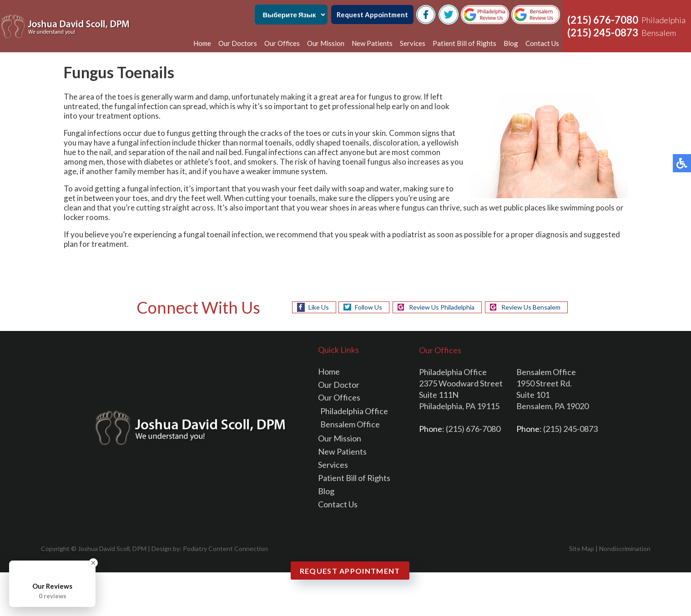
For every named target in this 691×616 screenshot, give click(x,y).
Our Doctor (339, 385)
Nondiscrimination (625, 548)
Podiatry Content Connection (225, 548)
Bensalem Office (350, 424)
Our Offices (282, 43)
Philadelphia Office (354, 411)
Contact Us (542, 43)
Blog (511, 43)
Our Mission (326, 43)
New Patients (372, 43)
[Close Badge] (93, 563)
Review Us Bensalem (531, 307)
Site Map (582, 548)
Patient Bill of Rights (464, 43)
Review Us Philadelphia (442, 307)
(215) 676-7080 (603, 20)
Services (413, 43)
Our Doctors (238, 43)
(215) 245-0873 (603, 33)
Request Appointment (372, 15)
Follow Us (368, 307)
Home (202, 43)
